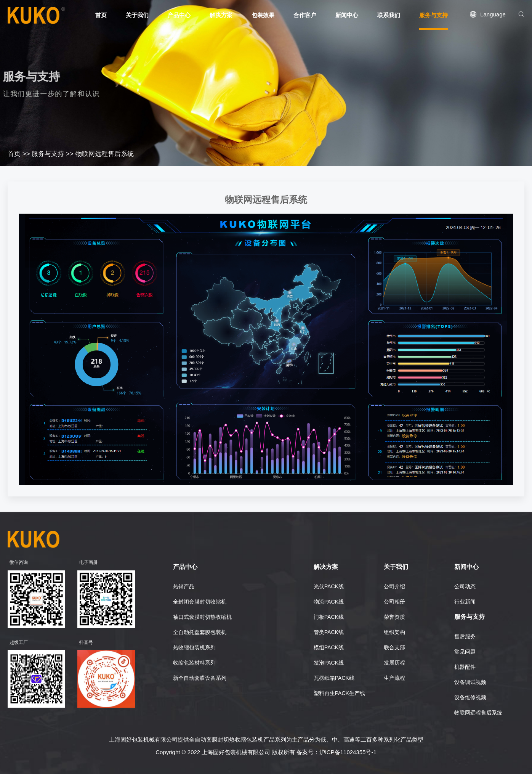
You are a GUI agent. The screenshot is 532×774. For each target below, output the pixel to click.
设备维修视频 (470, 697)
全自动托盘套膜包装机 (200, 632)
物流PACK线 (329, 602)
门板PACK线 (329, 617)
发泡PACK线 (329, 663)
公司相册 (394, 602)
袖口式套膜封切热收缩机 (202, 617)
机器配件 (465, 667)
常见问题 (465, 652)
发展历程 (394, 663)
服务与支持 (48, 154)
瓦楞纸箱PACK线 (334, 678)
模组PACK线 (329, 647)
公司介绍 (394, 586)
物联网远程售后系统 (105, 154)
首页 (14, 154)
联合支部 (394, 647)
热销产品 (184, 586)
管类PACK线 (329, 632)
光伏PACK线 (329, 586)
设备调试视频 (470, 682)
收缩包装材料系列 (194, 663)
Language (493, 14)
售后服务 (465, 636)
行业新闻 (465, 602)
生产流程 (394, 678)
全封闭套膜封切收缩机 (200, 602)
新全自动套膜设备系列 (200, 678)
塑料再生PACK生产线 (339, 693)
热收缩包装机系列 (194, 647)
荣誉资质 (394, 617)
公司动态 (465, 586)
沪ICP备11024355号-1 (348, 752)
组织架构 (394, 632)
